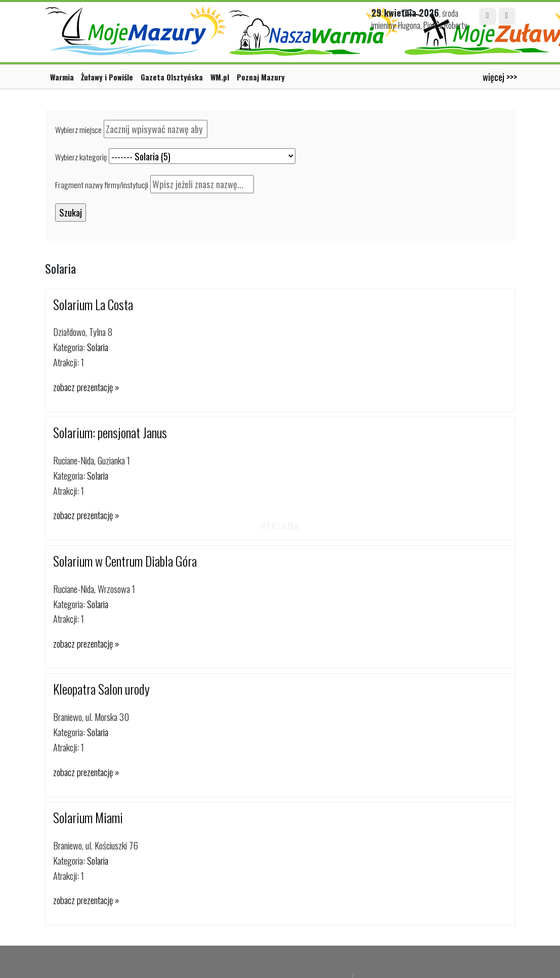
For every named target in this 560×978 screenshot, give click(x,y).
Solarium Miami (88, 817)
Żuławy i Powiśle (107, 77)
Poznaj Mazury (261, 77)
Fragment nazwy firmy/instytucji (102, 185)
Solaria (98, 347)
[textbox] (156, 129)
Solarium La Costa (93, 304)
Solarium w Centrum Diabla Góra (125, 561)
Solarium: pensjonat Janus (110, 432)
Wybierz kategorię (81, 157)
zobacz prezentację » (86, 387)
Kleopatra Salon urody (101, 689)
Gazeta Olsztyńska (172, 77)
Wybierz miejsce (78, 130)
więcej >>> (500, 77)
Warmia (62, 77)
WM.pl (220, 77)
